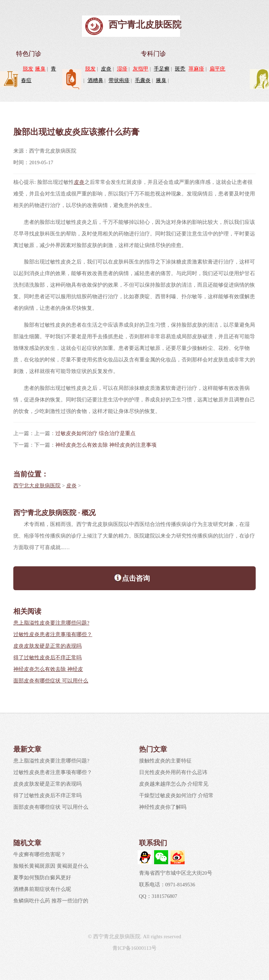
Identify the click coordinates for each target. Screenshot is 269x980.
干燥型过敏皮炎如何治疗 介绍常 (177, 795)
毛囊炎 (143, 80)
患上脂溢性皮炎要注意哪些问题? (51, 623)
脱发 (28, 69)
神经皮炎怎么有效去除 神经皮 (48, 669)
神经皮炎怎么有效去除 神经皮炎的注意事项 (106, 445)
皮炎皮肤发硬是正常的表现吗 (47, 646)
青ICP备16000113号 (134, 948)
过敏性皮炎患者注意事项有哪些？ (53, 634)
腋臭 (40, 69)
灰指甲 (141, 69)
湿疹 (122, 69)
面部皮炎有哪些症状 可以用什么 (51, 681)
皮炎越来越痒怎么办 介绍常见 (174, 784)
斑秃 (180, 69)
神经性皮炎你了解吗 (163, 807)
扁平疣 (217, 69)
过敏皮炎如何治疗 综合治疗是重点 (95, 433)
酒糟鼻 (95, 80)
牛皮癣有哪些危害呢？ (40, 854)
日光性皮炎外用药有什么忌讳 (173, 772)
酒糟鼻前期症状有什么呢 (42, 889)
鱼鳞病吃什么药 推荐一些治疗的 (51, 901)
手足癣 (162, 69)
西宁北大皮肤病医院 (37, 486)
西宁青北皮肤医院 (145, 25)
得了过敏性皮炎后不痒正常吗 (47, 658)
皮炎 (106, 69)
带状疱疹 (119, 80)
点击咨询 (132, 578)
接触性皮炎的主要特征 (165, 761)
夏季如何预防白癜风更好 (42, 878)
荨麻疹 (196, 69)
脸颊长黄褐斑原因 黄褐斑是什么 (51, 866)
